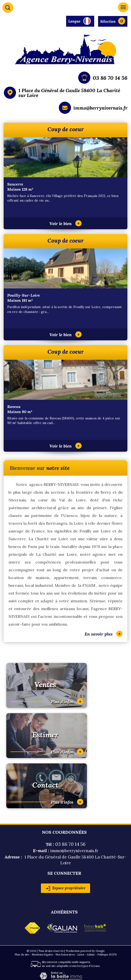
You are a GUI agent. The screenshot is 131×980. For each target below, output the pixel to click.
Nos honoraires (65, 955)
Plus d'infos (67, 701)
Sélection (108, 21)
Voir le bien (65, 224)
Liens (81, 955)
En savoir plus (104, 634)
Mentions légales (42, 955)
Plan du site (22, 955)
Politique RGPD (107, 955)
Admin (91, 955)
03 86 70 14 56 (110, 78)
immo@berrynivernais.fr (100, 108)
